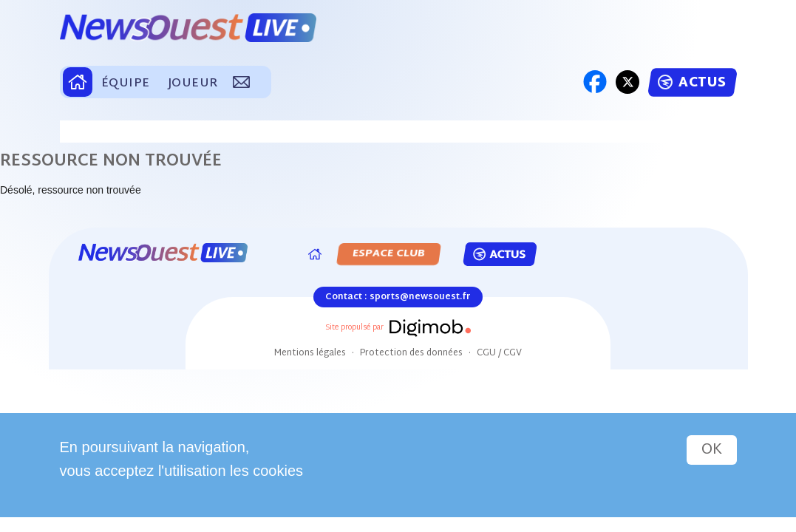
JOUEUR (193, 84)
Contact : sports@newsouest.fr (398, 297)
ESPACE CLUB (390, 254)
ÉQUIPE (126, 84)
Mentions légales (310, 353)
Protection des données (411, 353)
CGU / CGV (499, 353)
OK (712, 450)
